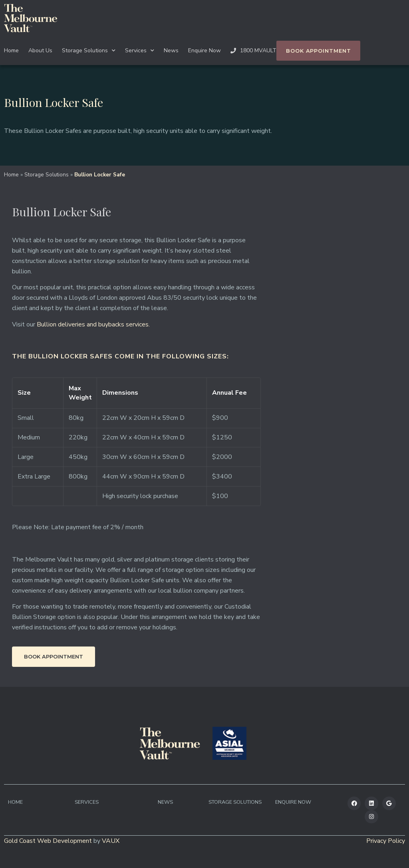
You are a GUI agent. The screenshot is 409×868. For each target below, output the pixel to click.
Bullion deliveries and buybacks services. (93, 324)
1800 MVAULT (253, 50)
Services (140, 51)
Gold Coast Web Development (48, 841)
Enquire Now (204, 50)
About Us (40, 50)
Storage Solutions (89, 51)
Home (11, 50)
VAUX (111, 841)
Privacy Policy (386, 841)
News (171, 50)
